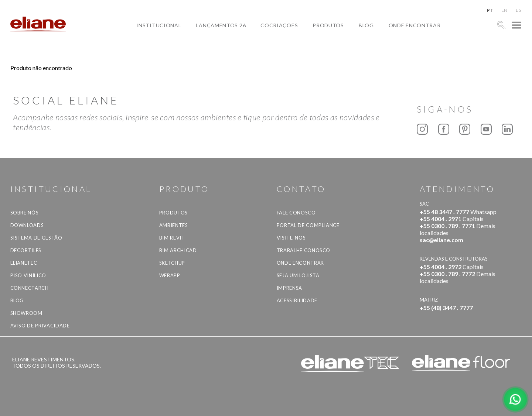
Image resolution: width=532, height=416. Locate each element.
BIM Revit (172, 238)
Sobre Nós (25, 213)
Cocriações (279, 25)
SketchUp (172, 263)
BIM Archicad (178, 250)
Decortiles (26, 250)
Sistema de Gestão (36, 238)
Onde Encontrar (415, 25)
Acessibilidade (297, 300)
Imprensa (289, 288)
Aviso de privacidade (40, 326)
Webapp (170, 275)
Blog (366, 25)
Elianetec (24, 263)
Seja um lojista (298, 275)
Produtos (328, 25)
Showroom (26, 313)
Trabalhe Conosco (303, 250)
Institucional (159, 25)
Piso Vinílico (28, 275)
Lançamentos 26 (221, 25)
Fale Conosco (296, 213)
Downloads (27, 225)
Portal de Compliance (308, 225)
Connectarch (30, 288)
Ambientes (174, 225)
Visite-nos (291, 238)
